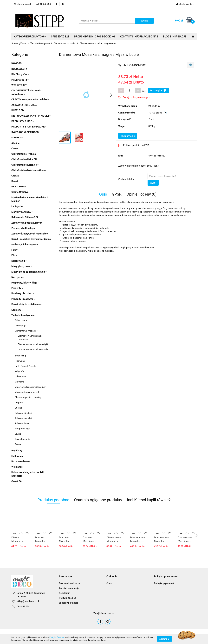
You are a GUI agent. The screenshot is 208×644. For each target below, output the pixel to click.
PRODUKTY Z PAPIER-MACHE (29, 127)
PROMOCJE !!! (20, 80)
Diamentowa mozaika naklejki (33, 344)
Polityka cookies (67, 598)
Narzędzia (18, 277)
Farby (15, 250)
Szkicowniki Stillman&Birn (26, 217)
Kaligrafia (19, 371)
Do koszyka (158, 90)
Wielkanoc (17, 467)
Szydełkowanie (22, 439)
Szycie (18, 434)
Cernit (15, 149)
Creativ (15, 176)
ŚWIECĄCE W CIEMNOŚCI (25, 132)
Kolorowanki (19, 261)
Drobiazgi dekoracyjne (25, 245)
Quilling (18, 408)
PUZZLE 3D (18, 110)
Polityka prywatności (165, 583)
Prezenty (17, 288)
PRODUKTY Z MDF (23, 121)
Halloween (17, 456)
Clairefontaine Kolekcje (25, 165)
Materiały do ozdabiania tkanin (29, 272)
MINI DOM (17, 138)
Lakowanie (20, 376)
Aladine (15, 143)
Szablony (17, 310)
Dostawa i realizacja (69, 583)
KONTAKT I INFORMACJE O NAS (139, 37)
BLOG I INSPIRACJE (175, 37)
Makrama (19, 382)
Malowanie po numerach (27, 392)
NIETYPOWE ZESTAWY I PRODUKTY (31, 116)
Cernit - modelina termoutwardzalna (32, 239)
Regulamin (65, 593)
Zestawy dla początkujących (27, 223)
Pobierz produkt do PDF (133, 145)
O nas (109, 583)
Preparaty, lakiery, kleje (25, 283)
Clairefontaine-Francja (24, 154)
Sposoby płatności (68, 603)
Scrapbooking (23, 429)
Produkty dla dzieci (23, 293)
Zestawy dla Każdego (23, 228)
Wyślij (153, 183)
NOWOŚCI (17, 63)
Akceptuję (164, 639)
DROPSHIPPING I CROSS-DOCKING (95, 37)
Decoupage (20, 326)
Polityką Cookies (57, 637)
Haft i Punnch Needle (25, 366)
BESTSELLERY (19, 69)
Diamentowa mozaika (26, 331)
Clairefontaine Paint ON (24, 159)
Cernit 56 (16, 481)
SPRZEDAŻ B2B (60, 37)
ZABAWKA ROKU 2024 (24, 105)
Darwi (15, 181)
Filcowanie (20, 361)
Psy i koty (17, 451)
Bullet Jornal (21, 320)
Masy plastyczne (22, 266)
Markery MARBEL (22, 212)
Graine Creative (20, 192)
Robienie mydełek (23, 418)
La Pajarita (17, 206)
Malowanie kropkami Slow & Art (31, 387)
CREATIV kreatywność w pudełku (30, 99)
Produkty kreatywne (23, 299)
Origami (19, 403)
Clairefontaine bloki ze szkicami (29, 170)
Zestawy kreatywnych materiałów (30, 234)
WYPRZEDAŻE (19, 85)
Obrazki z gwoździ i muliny (28, 397)
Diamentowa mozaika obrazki (33, 349)
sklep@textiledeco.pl (28, 601)
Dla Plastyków (20, 74)
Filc (14, 255)
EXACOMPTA (19, 187)
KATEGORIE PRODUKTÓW (30, 37)
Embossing (20, 356)
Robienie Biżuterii (23, 413)
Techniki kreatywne (23, 315)
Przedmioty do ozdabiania (26, 304)
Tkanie (18, 444)
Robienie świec (22, 423)
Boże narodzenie (20, 461)
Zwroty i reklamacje (69, 588)
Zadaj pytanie (128, 136)
